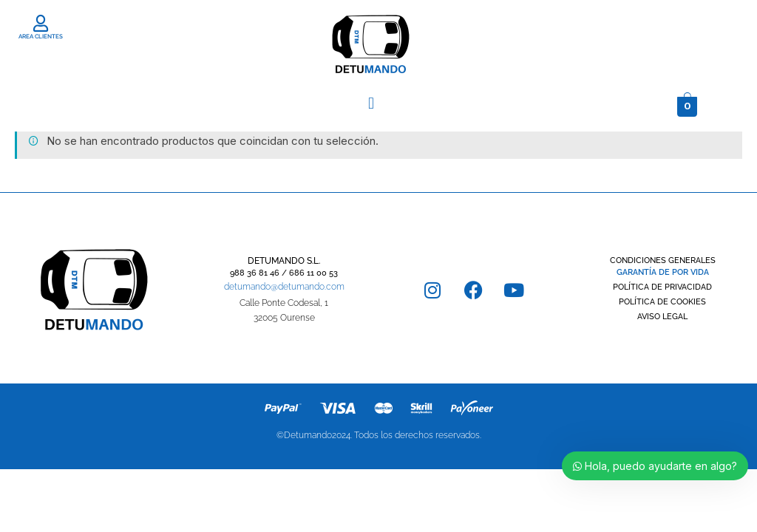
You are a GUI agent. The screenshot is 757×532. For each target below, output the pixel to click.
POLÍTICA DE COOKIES (662, 302)
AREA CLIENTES (41, 36)
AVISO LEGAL (662, 317)
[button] (371, 103)
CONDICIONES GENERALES (663, 260)
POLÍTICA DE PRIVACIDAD (662, 287)
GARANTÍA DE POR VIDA (663, 272)
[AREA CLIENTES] (41, 23)
